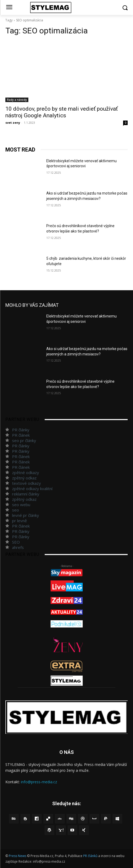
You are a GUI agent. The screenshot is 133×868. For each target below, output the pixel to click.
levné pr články (26, 515)
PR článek (21, 435)
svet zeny (13, 123)
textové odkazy (26, 483)
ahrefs (18, 547)
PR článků (90, 856)
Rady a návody (17, 100)
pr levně (19, 521)
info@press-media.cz (39, 782)
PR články (21, 430)
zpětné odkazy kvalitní (32, 489)
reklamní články (26, 494)
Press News (18, 856)
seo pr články (24, 440)
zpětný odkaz (24, 478)
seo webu (21, 505)
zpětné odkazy (26, 472)
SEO (16, 542)
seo (16, 510)
